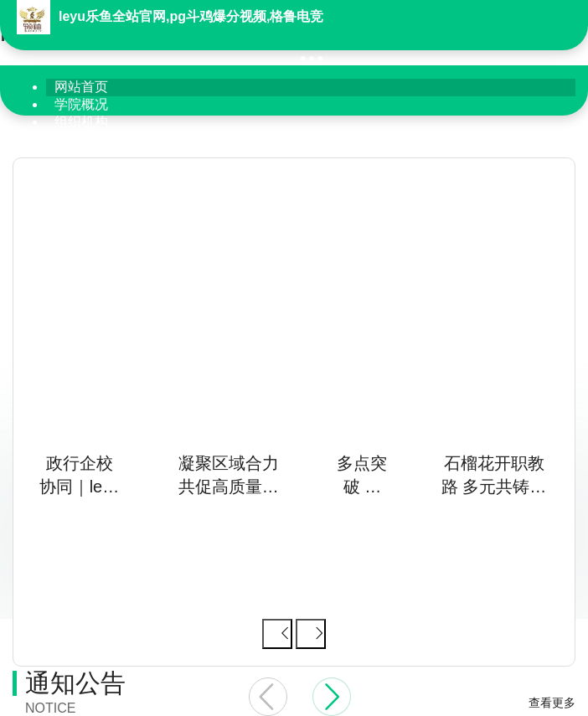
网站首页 (81, 87)
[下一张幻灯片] (311, 634)
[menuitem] (311, 88)
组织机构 (81, 122)
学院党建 (81, 139)
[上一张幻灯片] (277, 634)
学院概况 (81, 104)
